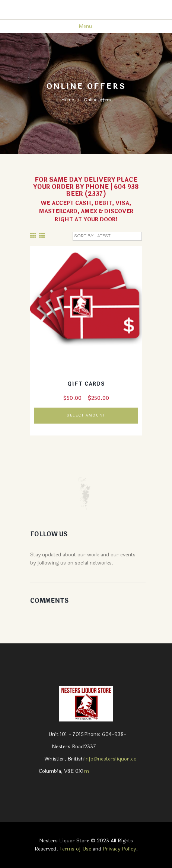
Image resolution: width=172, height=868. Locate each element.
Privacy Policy (119, 849)
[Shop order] (107, 236)
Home (68, 100)
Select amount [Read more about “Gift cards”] (86, 415)
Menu (85, 26)
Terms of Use (75, 849)
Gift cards (86, 384)
